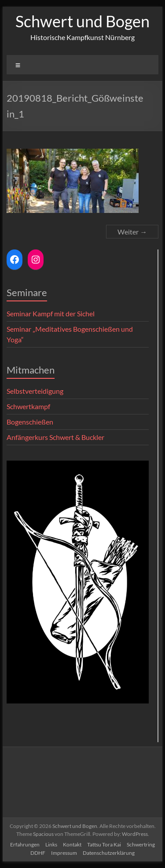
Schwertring (141, 844)
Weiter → (132, 232)
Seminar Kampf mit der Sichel (51, 313)
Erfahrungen (25, 844)
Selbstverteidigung (35, 391)
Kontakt (72, 844)
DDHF (38, 853)
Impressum (64, 853)
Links (51, 844)
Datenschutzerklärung (109, 853)
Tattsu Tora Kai (104, 844)
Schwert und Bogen (82, 21)
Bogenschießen (30, 422)
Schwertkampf (28, 406)
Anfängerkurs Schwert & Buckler (55, 437)
